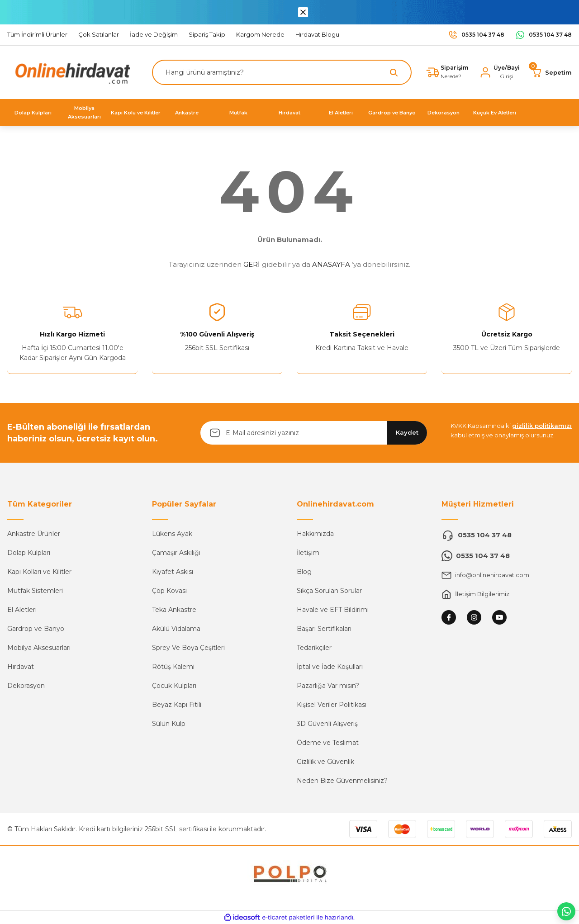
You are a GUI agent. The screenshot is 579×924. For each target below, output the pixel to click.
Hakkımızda (315, 534)
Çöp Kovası (169, 591)
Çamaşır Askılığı (176, 553)
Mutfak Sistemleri (35, 591)
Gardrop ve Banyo (36, 629)
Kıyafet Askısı (173, 572)
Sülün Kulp (169, 724)
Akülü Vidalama (176, 629)
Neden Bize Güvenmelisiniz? (342, 781)
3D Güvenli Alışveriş (327, 724)
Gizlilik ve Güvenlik (325, 762)
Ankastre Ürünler (34, 534)
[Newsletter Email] (314, 433)
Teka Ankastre (174, 610)
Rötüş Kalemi (173, 667)
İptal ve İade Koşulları (330, 667)
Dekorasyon (26, 686)
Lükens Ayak (172, 534)
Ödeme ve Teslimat (328, 743)
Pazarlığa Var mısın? (328, 686)
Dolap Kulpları (29, 553)
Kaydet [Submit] (407, 432)
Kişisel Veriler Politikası (332, 705)
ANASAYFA (331, 264)
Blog (304, 572)
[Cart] (551, 72)
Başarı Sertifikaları (324, 629)
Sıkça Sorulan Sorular (329, 591)
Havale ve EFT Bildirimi (333, 610)
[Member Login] (498, 72)
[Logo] (71, 72)
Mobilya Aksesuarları (39, 648)
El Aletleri (22, 610)
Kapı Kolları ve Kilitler (39, 572)
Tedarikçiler (314, 648)
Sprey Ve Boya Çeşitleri (188, 648)
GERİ (252, 264)
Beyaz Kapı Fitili (177, 705)
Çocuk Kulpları (174, 686)
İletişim (308, 553)
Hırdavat (21, 667)
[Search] (280, 72)
